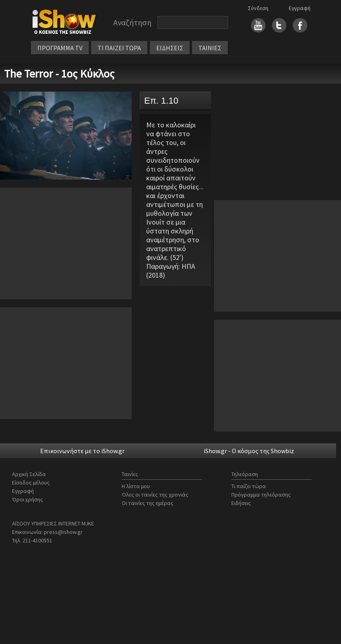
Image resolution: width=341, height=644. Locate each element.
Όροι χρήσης (28, 499)
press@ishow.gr (63, 532)
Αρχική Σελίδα (29, 474)
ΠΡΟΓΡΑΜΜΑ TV (60, 48)
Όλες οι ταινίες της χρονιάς (155, 495)
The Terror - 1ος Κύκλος (59, 74)
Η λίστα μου (136, 486)
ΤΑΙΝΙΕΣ (210, 48)
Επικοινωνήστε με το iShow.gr (82, 451)
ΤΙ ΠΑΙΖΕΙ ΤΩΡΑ (119, 48)
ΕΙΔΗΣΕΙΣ (170, 48)
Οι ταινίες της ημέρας (148, 503)
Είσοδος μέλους (31, 482)
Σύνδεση (258, 8)
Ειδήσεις (241, 503)
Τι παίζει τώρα (249, 486)
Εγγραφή (300, 8)
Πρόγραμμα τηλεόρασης (261, 495)
